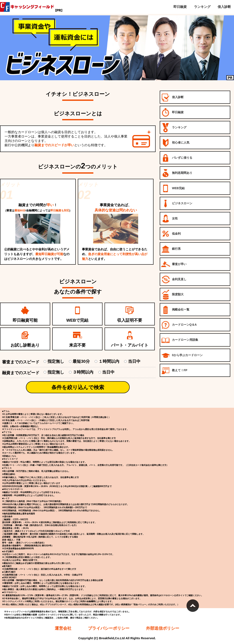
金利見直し (174, 279)
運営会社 (63, 628)
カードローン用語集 (180, 340)
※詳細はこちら (9, 456)
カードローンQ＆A (179, 325)
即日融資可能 (25, 320)
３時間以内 (83, 372)
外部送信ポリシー (163, 628)
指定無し (56, 361)
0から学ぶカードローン (182, 355)
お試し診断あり (25, 345)
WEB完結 (173, 188)
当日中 (132, 361)
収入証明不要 (130, 320)
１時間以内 (109, 361)
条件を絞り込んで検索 (78, 387)
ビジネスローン (177, 204)
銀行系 (171, 249)
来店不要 (77, 345)
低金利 (171, 234)
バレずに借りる (177, 158)
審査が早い (174, 264)
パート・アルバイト (130, 345)
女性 (169, 219)
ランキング (174, 128)
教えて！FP (174, 371)
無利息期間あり (177, 173)
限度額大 (172, 295)
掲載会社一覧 (175, 310)
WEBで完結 (77, 320)
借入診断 (172, 97)
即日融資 (172, 113)
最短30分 (81, 361)
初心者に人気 (175, 143)
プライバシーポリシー (109, 628)
